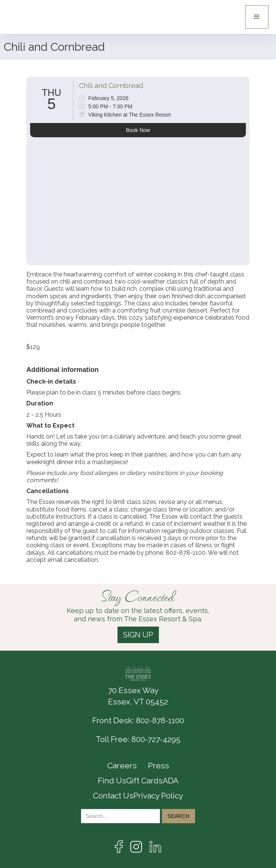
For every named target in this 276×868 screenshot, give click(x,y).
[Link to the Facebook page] (119, 847)
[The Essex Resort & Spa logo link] (138, 673)
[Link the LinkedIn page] (155, 847)
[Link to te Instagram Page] (136, 847)
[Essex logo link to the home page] (34, 17)
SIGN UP (138, 635)
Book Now (138, 130)
